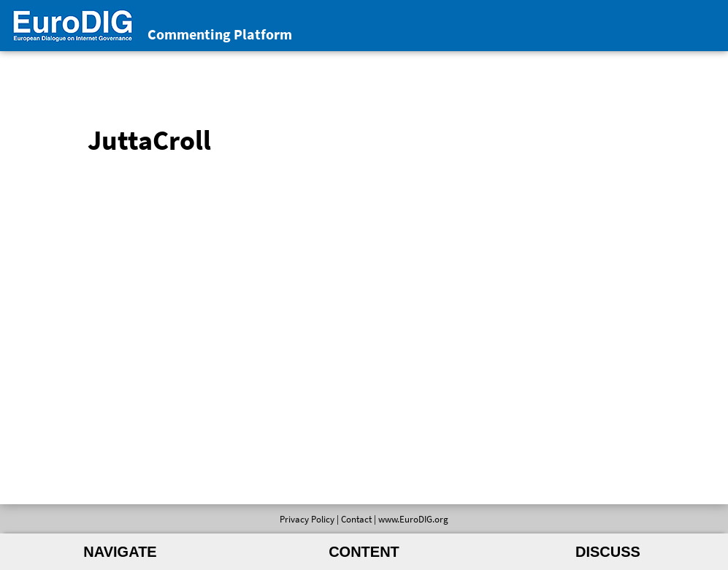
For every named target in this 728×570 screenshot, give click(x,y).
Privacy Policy (307, 519)
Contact (356, 519)
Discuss (608, 552)
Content (364, 552)
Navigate (120, 552)
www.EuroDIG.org (413, 519)
